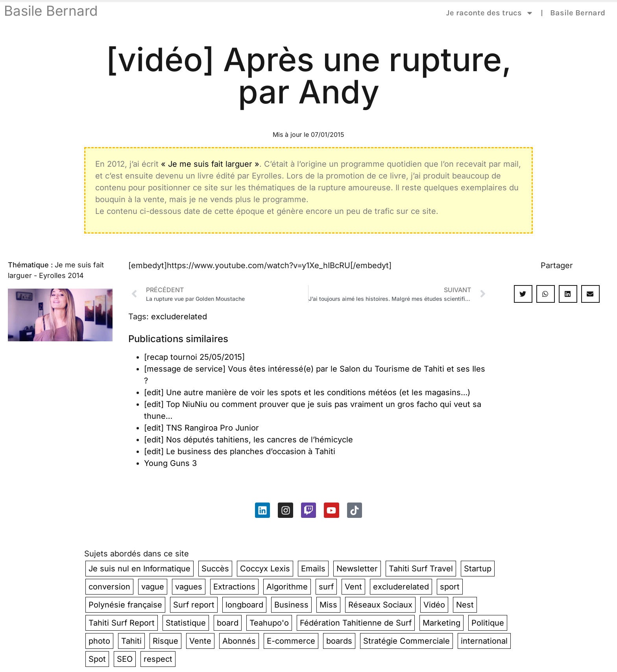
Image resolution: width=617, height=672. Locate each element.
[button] (523, 294)
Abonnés (239, 641)
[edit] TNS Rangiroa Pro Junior (201, 428)
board (228, 623)
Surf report (194, 605)
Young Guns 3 (170, 463)
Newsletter (357, 569)
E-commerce (291, 641)
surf (326, 587)
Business (291, 605)
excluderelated (179, 317)
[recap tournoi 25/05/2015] (194, 357)
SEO (125, 659)
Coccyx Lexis (265, 569)
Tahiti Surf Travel (421, 569)
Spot (97, 659)
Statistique (186, 623)
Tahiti (131, 641)
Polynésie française (125, 605)
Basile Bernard (51, 11)
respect (158, 659)
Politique (488, 623)
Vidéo (434, 605)
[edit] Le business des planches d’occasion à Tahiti (240, 451)
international (484, 641)
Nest (465, 605)
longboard (244, 605)
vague (153, 587)
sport (450, 587)
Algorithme (287, 587)
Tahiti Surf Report (122, 623)
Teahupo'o (269, 623)
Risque (165, 641)
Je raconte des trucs (490, 13)
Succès (215, 569)
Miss (328, 605)
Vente (200, 641)
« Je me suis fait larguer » (210, 164)
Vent (353, 587)
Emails (313, 569)
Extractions (234, 587)
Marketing (442, 623)
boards (339, 641)
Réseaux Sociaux (380, 605)
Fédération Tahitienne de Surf (356, 623)
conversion (109, 587)
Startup (478, 569)
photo (99, 641)
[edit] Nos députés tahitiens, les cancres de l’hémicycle (248, 440)
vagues (189, 587)
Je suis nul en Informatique (139, 569)
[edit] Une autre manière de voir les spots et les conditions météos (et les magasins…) (307, 392)
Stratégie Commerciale (406, 641)
